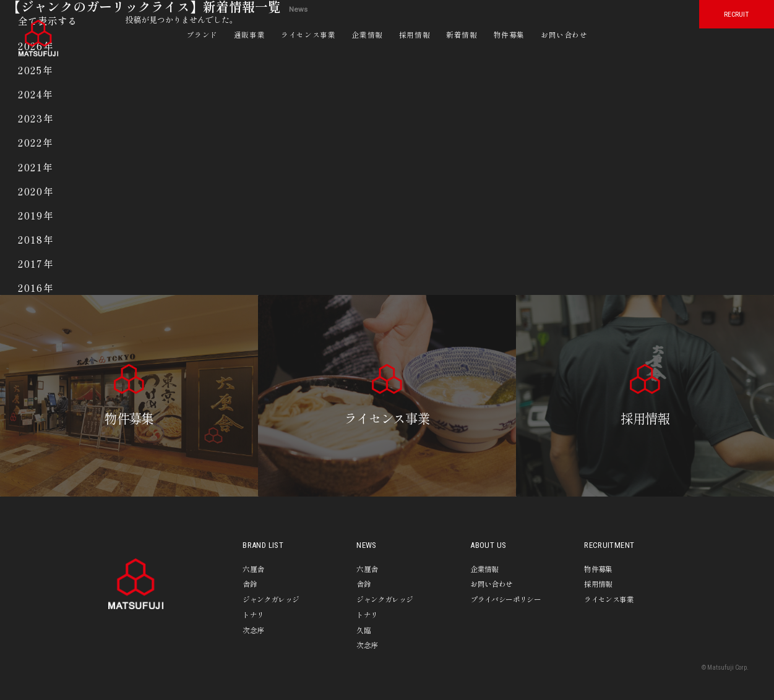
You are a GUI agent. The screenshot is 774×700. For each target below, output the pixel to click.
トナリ (253, 614)
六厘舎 (253, 569)
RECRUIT (736, 14)
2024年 (36, 94)
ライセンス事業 (308, 34)
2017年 (36, 264)
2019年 (36, 216)
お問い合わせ (564, 34)
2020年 (36, 191)
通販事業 (249, 34)
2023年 (36, 118)
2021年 (36, 167)
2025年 (36, 70)
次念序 (253, 630)
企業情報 (367, 34)
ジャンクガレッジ (271, 599)
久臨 (363, 630)
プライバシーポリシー (505, 599)
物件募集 (509, 34)
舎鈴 (250, 583)
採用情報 (415, 34)
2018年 (36, 240)
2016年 (36, 288)
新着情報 (462, 34)
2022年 (36, 143)
